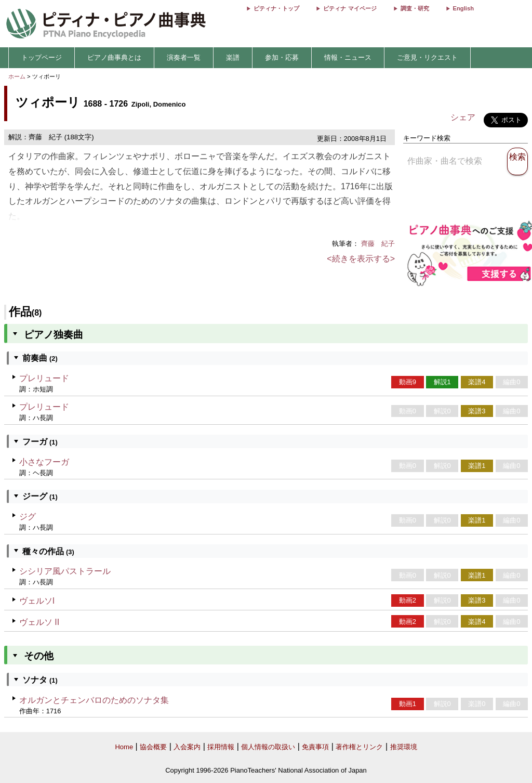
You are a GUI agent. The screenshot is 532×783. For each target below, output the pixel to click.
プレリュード (44, 378)
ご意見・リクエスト (427, 57)
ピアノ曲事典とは (114, 57)
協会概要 (153, 747)
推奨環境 (404, 747)
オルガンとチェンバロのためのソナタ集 (94, 700)
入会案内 (187, 747)
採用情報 (221, 747)
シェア (463, 117)
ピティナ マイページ (350, 8)
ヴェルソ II (39, 622)
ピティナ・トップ (276, 8)
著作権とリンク (359, 747)
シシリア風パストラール (65, 571)
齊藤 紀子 (378, 244)
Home (124, 747)
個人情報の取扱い (268, 747)
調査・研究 (415, 8)
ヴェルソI (37, 601)
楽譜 (233, 57)
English (463, 8)
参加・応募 (282, 57)
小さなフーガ (44, 462)
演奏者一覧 (184, 57)
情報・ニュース (348, 57)
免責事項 (315, 747)
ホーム (17, 76)
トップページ (42, 57)
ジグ (28, 517)
